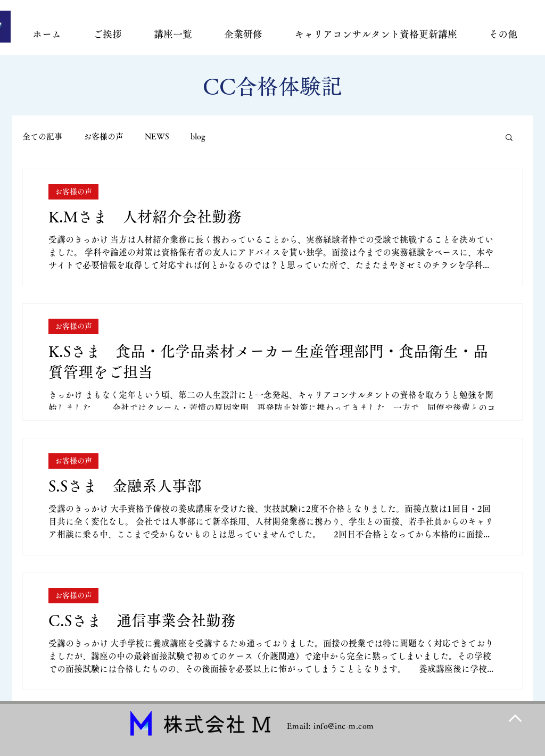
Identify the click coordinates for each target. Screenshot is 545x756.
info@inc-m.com (344, 726)
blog (198, 136)
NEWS (157, 136)
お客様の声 (104, 136)
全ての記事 (42, 136)
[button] (509, 138)
